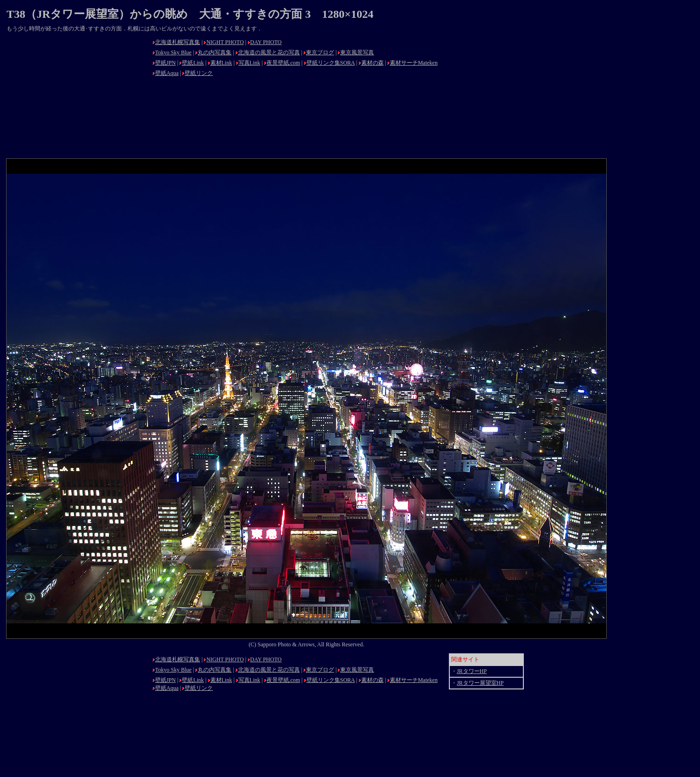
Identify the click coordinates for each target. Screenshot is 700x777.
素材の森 (372, 63)
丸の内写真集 (215, 52)
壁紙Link (193, 63)
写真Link (249, 63)
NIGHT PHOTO (225, 42)
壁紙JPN (165, 63)
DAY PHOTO (266, 42)
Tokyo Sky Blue (173, 52)
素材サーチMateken (414, 63)
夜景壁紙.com (283, 63)
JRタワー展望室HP (480, 683)
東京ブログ (320, 52)
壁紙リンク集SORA (331, 63)
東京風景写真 (357, 52)
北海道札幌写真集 (178, 42)
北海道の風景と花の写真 (269, 52)
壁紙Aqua (167, 73)
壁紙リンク (199, 73)
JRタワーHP (472, 671)
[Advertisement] (77, 95)
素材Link (221, 63)
